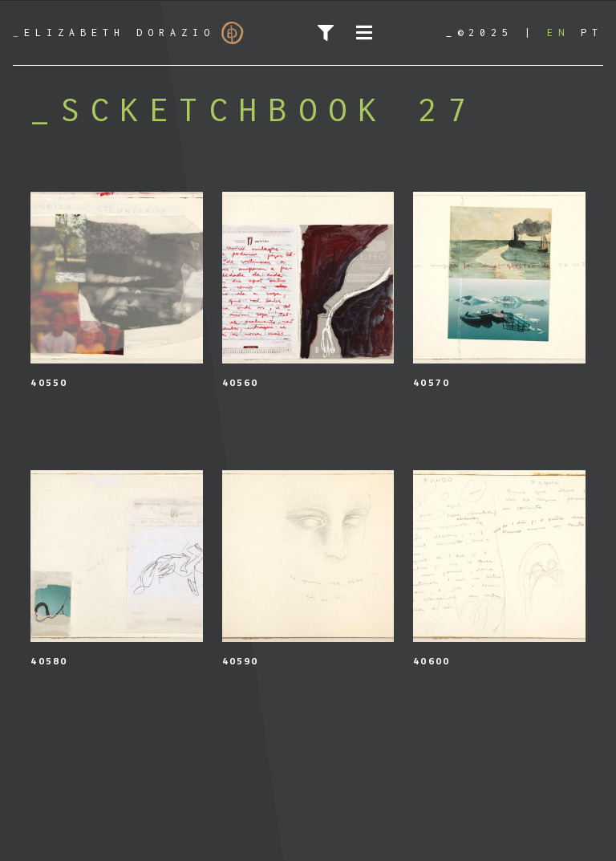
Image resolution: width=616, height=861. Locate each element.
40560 (241, 382)
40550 (49, 382)
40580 (49, 661)
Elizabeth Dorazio (128, 33)
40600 (432, 661)
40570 (432, 382)
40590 (241, 661)
